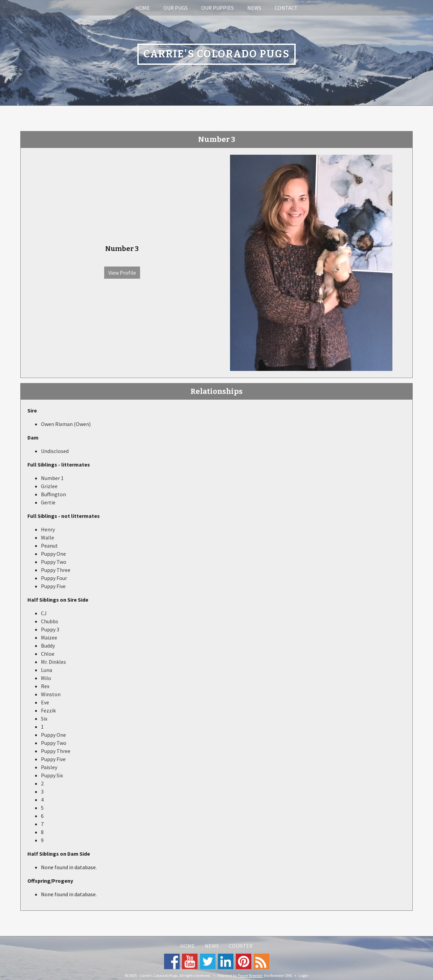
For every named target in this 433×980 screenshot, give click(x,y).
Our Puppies (218, 8)
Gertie (48, 502)
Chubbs (50, 621)
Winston (51, 694)
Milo (46, 678)
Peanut (49, 546)
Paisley (49, 767)
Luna (47, 670)
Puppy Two (54, 562)
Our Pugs (176, 8)
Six (44, 719)
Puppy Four (54, 578)
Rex (45, 686)
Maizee (49, 637)
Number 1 (52, 478)
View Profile (122, 273)
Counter (241, 946)
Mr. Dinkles (53, 662)
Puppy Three (56, 570)
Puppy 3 (50, 629)
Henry (48, 529)
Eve (45, 702)
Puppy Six (52, 775)
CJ (44, 613)
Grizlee (49, 486)
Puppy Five (53, 586)
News (254, 8)
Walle (48, 537)
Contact (286, 8)
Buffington (53, 494)
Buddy (48, 646)
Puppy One (53, 554)
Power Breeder (250, 975)
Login (303, 975)
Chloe (48, 654)
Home (143, 8)
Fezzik (48, 710)
